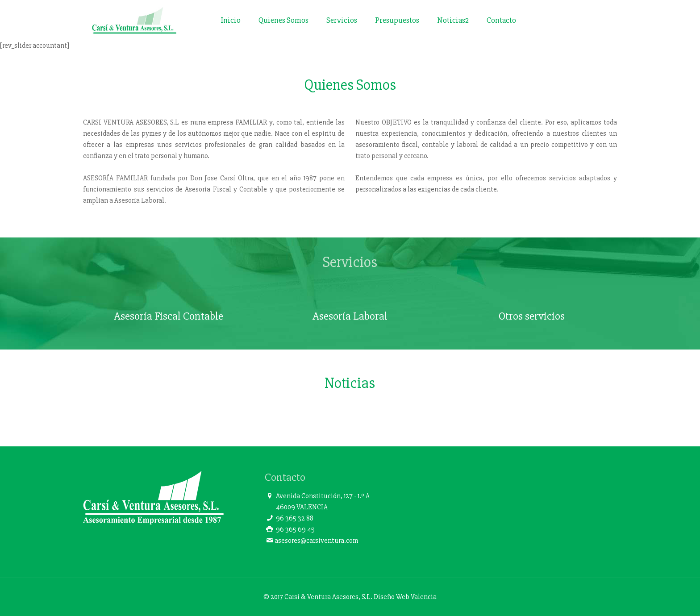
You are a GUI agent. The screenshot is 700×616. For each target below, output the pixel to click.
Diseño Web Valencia (405, 597)
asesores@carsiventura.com (316, 541)
